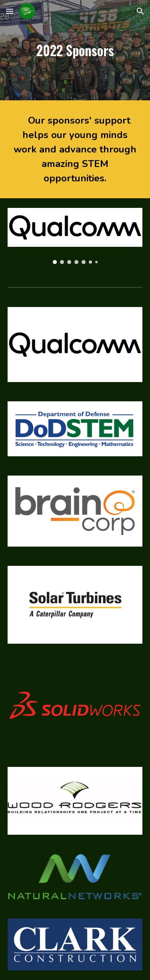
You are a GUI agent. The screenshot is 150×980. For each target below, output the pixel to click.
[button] (10, 11)
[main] (75, 50)
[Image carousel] (75, 236)
